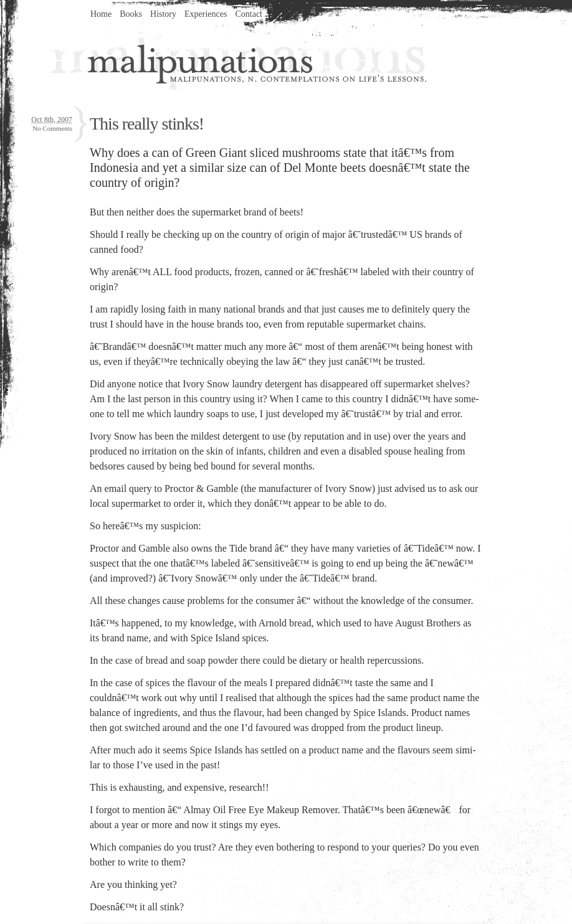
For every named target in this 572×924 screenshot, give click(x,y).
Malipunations (238, 60)
